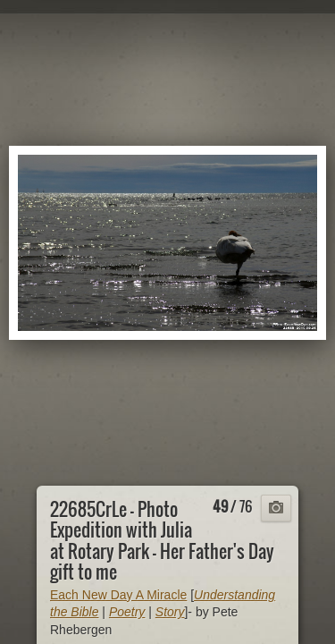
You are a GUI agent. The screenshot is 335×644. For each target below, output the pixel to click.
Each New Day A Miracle (118, 595)
